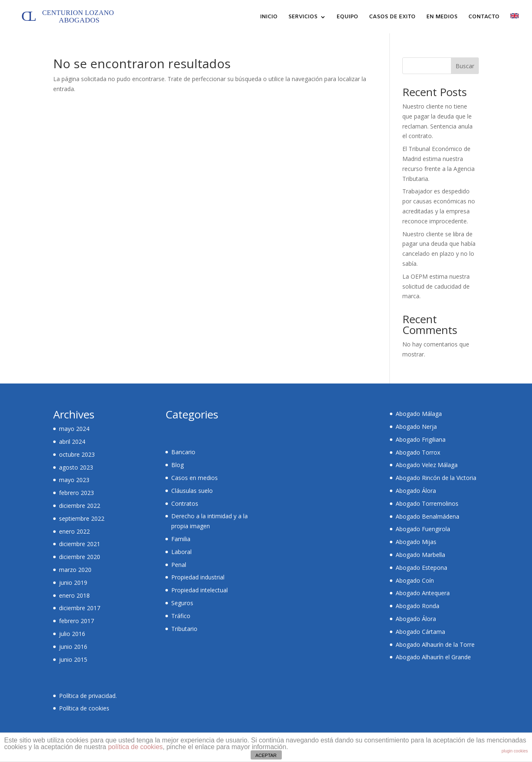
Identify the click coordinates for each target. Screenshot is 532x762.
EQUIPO (347, 17)
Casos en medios (195, 478)
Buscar (465, 66)
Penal (179, 565)
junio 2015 (73, 659)
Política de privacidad (87, 696)
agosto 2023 (76, 467)
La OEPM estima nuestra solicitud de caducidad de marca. (436, 286)
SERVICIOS (303, 17)
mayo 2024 (74, 429)
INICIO (269, 17)
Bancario (183, 452)
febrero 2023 (76, 493)
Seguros (182, 603)
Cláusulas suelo (192, 491)
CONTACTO (484, 17)
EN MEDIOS (442, 17)
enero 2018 (74, 595)
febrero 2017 (76, 621)
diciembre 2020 (80, 557)
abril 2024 (72, 442)
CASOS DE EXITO (392, 17)
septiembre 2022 (82, 518)
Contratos (185, 503)
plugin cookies (515, 751)
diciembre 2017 (80, 608)
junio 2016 (73, 647)
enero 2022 (74, 531)
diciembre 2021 (80, 544)
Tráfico (181, 616)
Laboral (181, 552)
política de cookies (135, 747)
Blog (177, 465)
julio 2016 (72, 634)
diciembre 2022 (80, 506)
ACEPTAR (266, 755)
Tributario (184, 629)
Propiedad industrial (198, 577)
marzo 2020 (75, 570)
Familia (181, 539)
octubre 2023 (77, 454)
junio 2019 (73, 583)
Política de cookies (84, 708)
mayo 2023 (74, 480)
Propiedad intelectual (199, 590)
